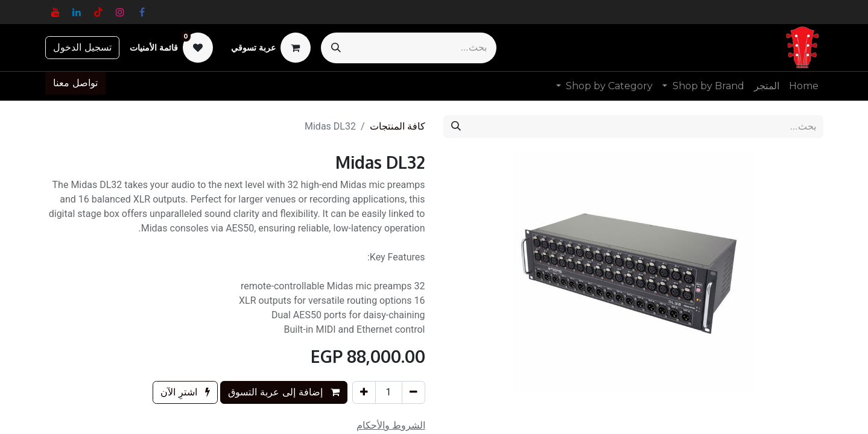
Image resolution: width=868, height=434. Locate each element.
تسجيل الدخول (82, 47)
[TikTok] (98, 12)
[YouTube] (55, 12)
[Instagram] (120, 12)
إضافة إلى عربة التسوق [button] (284, 392)
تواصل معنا (75, 83)
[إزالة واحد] (413, 392)
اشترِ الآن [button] (185, 392)
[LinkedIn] (77, 12)
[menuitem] (804, 86)
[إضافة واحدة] (364, 392)
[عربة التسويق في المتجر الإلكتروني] (271, 48)
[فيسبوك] (142, 12)
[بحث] (336, 48)
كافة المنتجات (398, 126)
